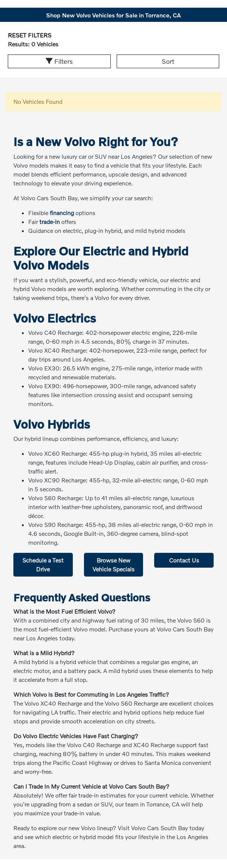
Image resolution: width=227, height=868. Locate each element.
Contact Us (184, 560)
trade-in (50, 222)
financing (62, 213)
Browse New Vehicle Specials (113, 565)
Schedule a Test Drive (43, 565)
